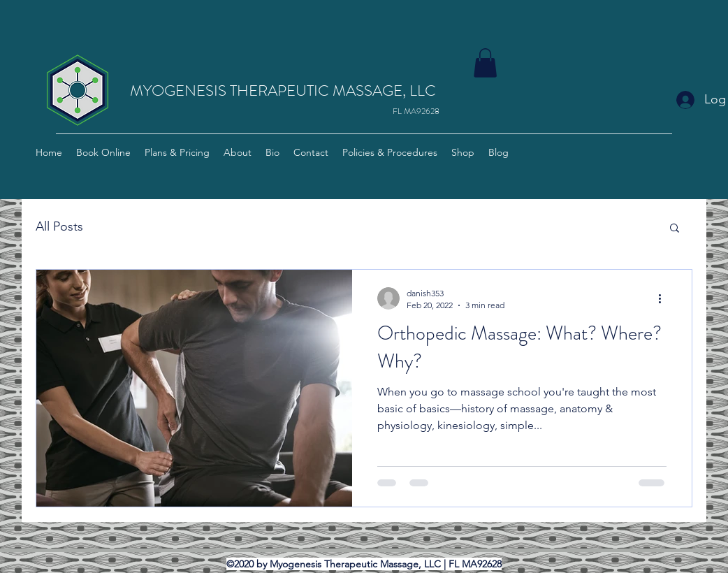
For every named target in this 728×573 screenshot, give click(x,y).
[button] (485, 63)
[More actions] (664, 298)
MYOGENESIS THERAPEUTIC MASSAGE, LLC (283, 90)
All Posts (59, 226)
